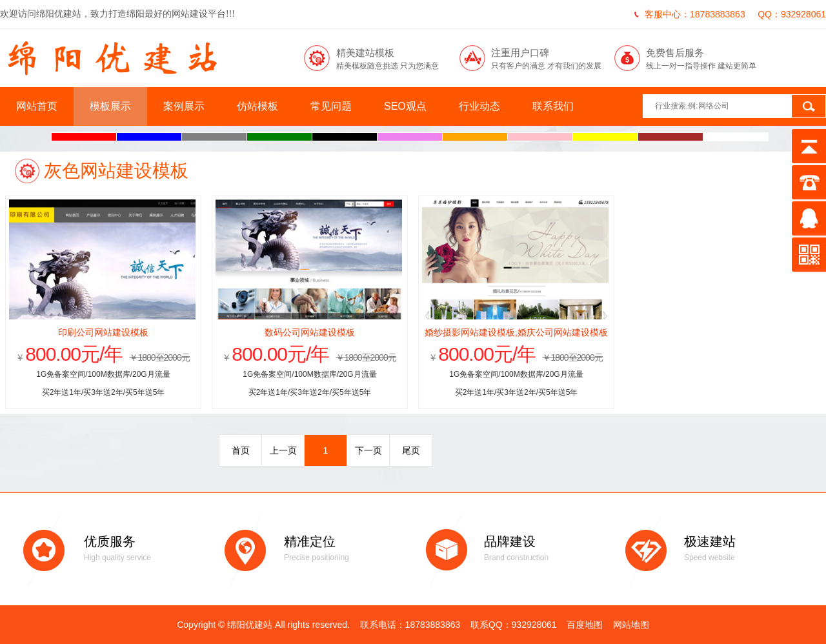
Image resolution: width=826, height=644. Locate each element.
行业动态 (479, 106)
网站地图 (631, 625)
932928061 (803, 14)
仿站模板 (257, 106)
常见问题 (331, 106)
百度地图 (585, 625)
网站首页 (37, 106)
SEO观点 (405, 106)
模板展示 (110, 106)
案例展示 (184, 106)
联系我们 (553, 106)
